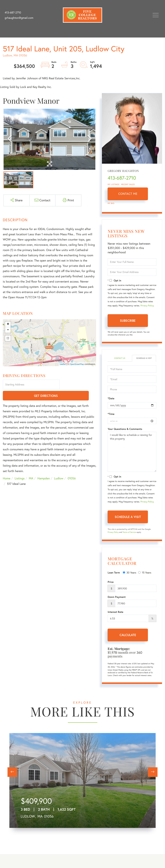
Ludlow (59, 468)
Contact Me (128, 194)
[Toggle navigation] (156, 15)
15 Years (145, 573)
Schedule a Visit (144, 358)
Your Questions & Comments (125, 429)
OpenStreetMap (77, 364)
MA (31, 468)
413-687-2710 (13, 13)
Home (7, 468)
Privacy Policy (147, 306)
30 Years (130, 573)
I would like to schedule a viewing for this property (132, 452)
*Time (111, 414)
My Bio (111, 203)
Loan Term (114, 573)
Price (111, 582)
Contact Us (120, 358)
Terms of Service (129, 532)
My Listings (113, 184)
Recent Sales (128, 184)
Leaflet (63, 364)
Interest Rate (115, 612)
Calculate (128, 635)
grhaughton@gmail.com (19, 18)
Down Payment (117, 597)
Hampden (44, 468)
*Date (111, 398)
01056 (72, 468)
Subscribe (128, 320)
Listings (20, 468)
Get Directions (79, 385)
